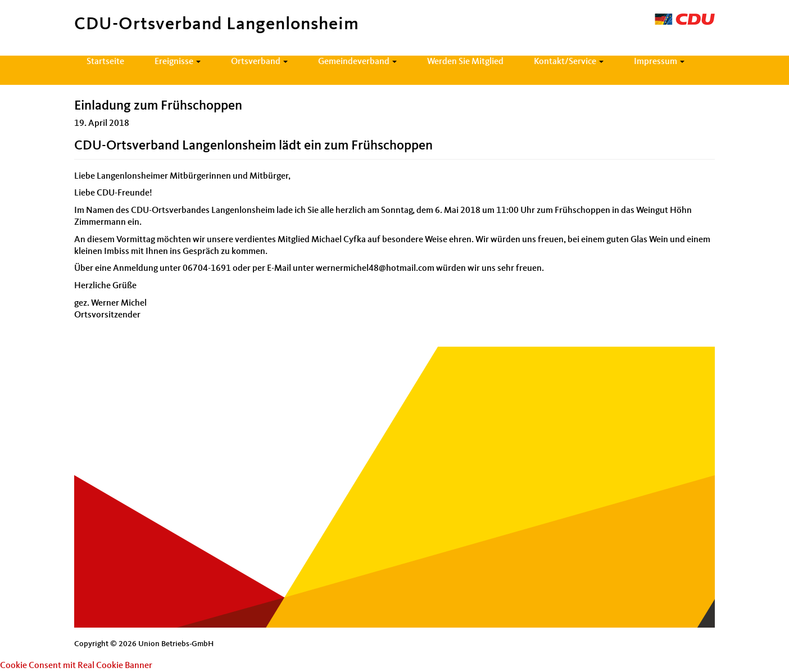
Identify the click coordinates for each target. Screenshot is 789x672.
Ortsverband (259, 62)
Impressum (659, 62)
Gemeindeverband (357, 62)
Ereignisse (178, 62)
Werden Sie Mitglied (465, 62)
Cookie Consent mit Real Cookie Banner (76, 666)
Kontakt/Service (569, 62)
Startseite (105, 62)
